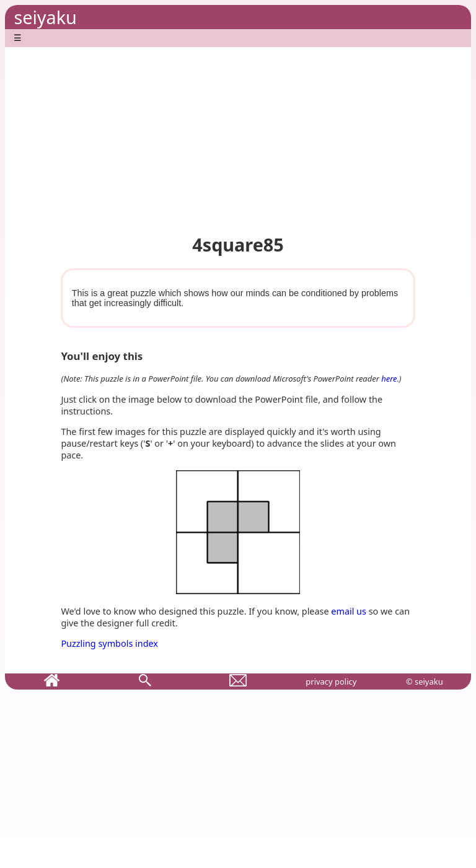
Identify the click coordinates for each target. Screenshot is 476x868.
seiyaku (45, 17)
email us (349, 611)
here (389, 379)
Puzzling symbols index (109, 643)
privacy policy (331, 682)
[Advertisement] (238, 134)
